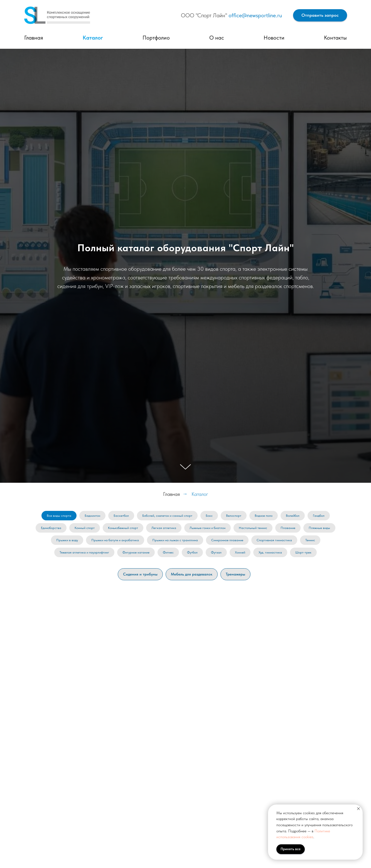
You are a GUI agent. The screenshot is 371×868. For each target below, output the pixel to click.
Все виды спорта (59, 516)
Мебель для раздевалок (192, 574)
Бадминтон (92, 516)
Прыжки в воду (67, 540)
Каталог (93, 38)
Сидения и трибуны (140, 574)
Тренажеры (235, 574)
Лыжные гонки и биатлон (207, 528)
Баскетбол (121, 516)
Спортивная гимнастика (274, 540)
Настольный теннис (253, 528)
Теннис (310, 540)
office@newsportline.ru (255, 15)
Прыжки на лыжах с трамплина (175, 540)
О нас (217, 38)
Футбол (192, 552)
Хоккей (240, 552)
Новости (274, 38)
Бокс (209, 516)
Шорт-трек (303, 552)
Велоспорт (234, 516)
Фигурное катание (136, 552)
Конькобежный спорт (123, 528)
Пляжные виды (319, 528)
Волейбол (293, 516)
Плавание (288, 528)
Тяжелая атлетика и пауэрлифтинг (84, 552)
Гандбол (319, 516)
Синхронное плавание (227, 540)
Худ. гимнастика (270, 552)
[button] (320, 15)
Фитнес (168, 552)
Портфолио (156, 38)
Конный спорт (85, 528)
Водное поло (264, 516)
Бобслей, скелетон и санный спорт (167, 516)
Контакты (335, 38)
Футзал (216, 552)
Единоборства (51, 528)
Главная (34, 38)
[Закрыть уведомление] (358, 809)
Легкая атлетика (164, 528)
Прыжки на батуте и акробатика (115, 540)
